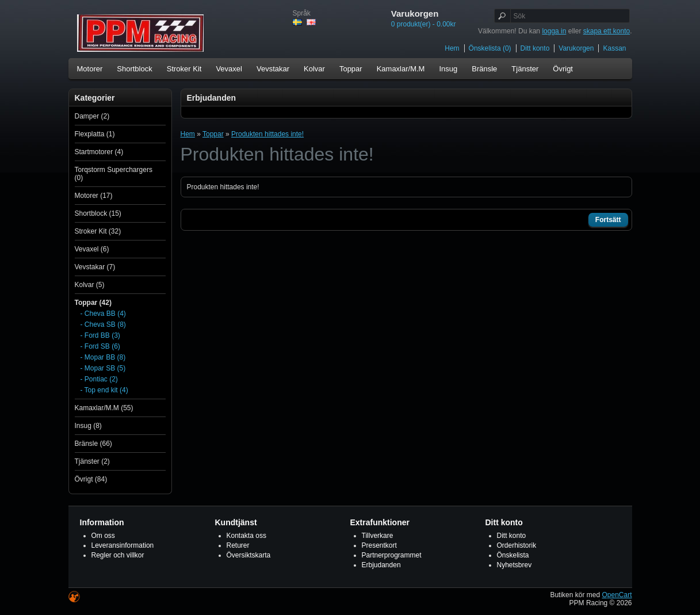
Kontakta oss (246, 536)
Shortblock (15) (98, 213)
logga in (554, 31)
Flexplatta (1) (95, 134)
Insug (448, 69)
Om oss (103, 536)
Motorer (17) (94, 196)
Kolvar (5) (90, 285)
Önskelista (513, 555)
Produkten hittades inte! (267, 134)
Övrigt (563, 69)
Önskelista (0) (490, 48)
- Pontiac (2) (99, 379)
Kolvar (314, 69)
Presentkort (379, 545)
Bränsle (484, 69)
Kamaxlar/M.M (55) (104, 408)
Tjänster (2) (92, 461)
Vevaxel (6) (92, 249)
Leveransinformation (123, 545)
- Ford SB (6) (100, 346)
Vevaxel (229, 69)
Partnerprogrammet (392, 555)
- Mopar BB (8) (103, 357)
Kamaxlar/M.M (401, 69)
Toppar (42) (93, 303)
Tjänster (525, 69)
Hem (452, 48)
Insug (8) (88, 426)
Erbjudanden (381, 565)
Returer (238, 545)
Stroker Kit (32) (98, 231)
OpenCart (617, 595)
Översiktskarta (249, 555)
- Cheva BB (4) (103, 314)
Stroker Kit (184, 69)
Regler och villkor (118, 555)
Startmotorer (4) (99, 152)
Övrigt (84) (91, 479)
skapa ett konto (607, 31)
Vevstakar (273, 69)
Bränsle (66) (93, 444)
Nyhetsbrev (515, 565)
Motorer (90, 69)
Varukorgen (576, 48)
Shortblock (134, 69)
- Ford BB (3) (100, 335)
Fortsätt (608, 220)
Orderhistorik (517, 545)
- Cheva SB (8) (103, 324)
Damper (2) (92, 116)
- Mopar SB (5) (103, 368)
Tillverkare (378, 536)
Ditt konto (535, 48)
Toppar (351, 69)
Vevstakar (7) (95, 267)
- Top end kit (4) (104, 390)
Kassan (614, 48)
